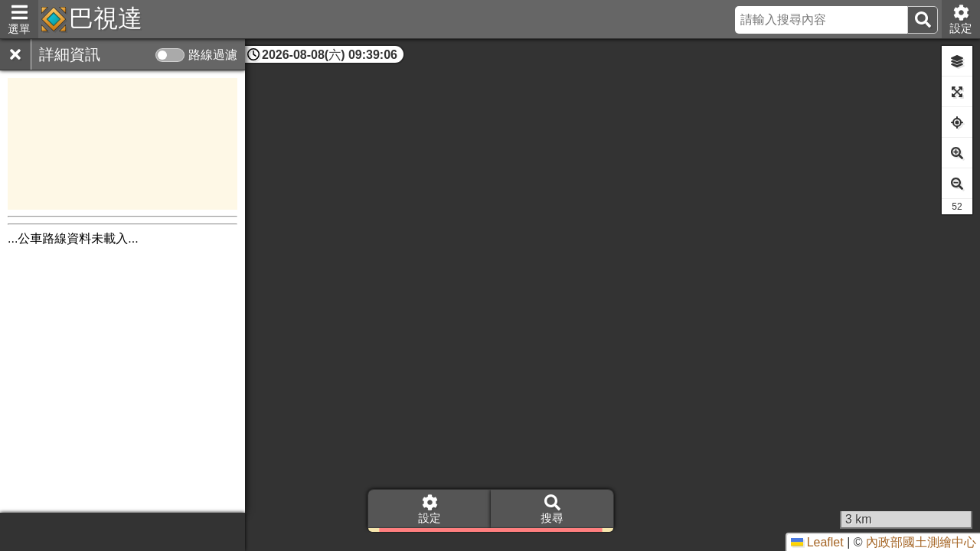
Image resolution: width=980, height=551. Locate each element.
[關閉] (15, 54)
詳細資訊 (70, 54)
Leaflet (817, 542)
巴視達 (106, 18)
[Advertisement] (122, 144)
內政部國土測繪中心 (921, 542)
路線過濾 (213, 55)
